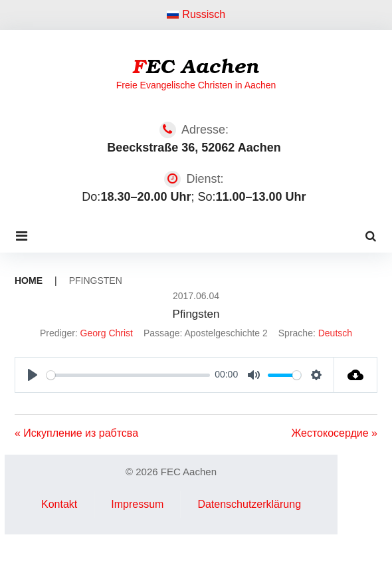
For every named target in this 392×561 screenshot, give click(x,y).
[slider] (128, 375)
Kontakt (59, 504)
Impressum (137, 504)
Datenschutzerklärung (249, 504)
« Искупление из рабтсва (76, 433)
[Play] (33, 375)
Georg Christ (107, 333)
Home (29, 280)
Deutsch (335, 333)
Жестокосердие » (334, 433)
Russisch (196, 14)
